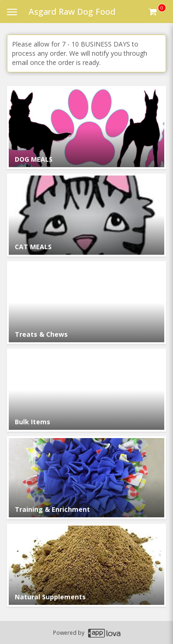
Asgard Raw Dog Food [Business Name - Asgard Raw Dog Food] (72, 12)
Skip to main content (0, 0)
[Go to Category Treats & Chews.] (86, 303)
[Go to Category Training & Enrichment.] (86, 478)
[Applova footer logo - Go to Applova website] (104, 633)
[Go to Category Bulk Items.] (86, 390)
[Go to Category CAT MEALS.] (86, 215)
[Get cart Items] (157, 12)
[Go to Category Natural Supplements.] (86, 565)
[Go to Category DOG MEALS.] (86, 128)
